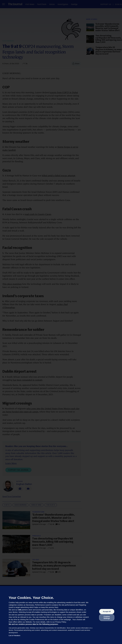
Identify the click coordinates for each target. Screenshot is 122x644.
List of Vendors (14, 635)
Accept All (107, 611)
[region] (61, 615)
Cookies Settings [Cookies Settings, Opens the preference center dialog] (107, 617)
